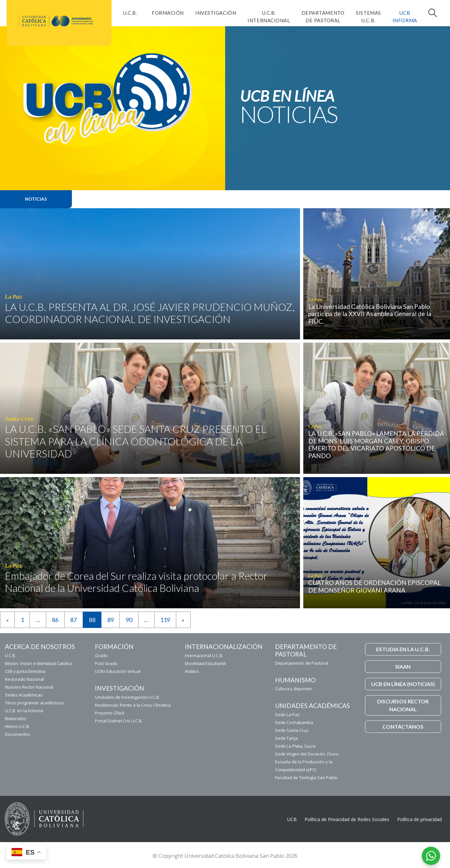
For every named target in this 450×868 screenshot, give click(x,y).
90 (129, 620)
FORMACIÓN (168, 13)
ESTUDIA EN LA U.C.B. (403, 649)
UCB (292, 819)
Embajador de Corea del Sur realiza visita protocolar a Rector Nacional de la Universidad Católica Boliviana (136, 582)
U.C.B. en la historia (24, 711)
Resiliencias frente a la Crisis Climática (133, 705)
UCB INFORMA (405, 17)
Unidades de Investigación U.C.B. (127, 697)
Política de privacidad (419, 819)
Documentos (18, 734)
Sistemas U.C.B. (368, 17)
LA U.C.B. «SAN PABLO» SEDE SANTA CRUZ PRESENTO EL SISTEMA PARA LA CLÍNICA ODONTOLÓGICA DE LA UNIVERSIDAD (136, 441)
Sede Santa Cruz (292, 730)
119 (165, 620)
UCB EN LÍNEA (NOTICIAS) (403, 684)
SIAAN (403, 666)
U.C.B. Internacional (269, 17)
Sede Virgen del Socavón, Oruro (307, 754)
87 (74, 620)
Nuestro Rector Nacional (29, 687)
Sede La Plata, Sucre (295, 746)
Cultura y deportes (294, 689)
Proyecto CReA (109, 713)
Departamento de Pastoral (323, 17)
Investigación (216, 13)
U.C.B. (130, 13)
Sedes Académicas (24, 695)
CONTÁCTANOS (403, 727)
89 (111, 620)
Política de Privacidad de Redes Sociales (347, 819)
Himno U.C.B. (17, 726)
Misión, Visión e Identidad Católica (39, 663)
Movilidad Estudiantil (205, 663)
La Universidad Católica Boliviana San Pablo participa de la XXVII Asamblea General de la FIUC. (370, 314)
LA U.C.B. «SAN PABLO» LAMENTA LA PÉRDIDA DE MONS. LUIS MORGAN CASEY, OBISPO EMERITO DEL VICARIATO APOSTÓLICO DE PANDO (376, 444)
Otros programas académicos (34, 703)
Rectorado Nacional (24, 679)
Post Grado (106, 663)
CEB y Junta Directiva (25, 671)
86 (55, 620)
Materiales (16, 718)
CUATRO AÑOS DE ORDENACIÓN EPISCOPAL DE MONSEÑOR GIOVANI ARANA (375, 586)
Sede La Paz (287, 715)
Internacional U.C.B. (204, 656)
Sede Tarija (286, 738)
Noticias (36, 199)
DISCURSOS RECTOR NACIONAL (403, 705)
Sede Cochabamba (294, 722)
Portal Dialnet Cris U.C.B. (119, 721)
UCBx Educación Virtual (118, 671)
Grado (101, 656)
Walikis (192, 671)
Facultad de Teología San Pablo (306, 777)
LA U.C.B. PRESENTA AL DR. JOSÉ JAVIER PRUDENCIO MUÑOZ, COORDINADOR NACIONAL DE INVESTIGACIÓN (150, 313)
